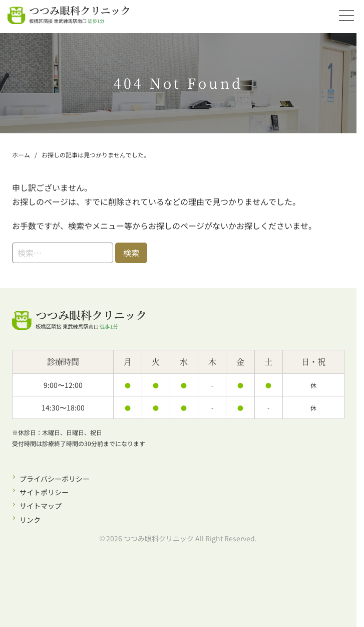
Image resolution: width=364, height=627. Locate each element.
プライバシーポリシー (55, 479)
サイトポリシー (44, 492)
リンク (30, 520)
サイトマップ (41, 506)
